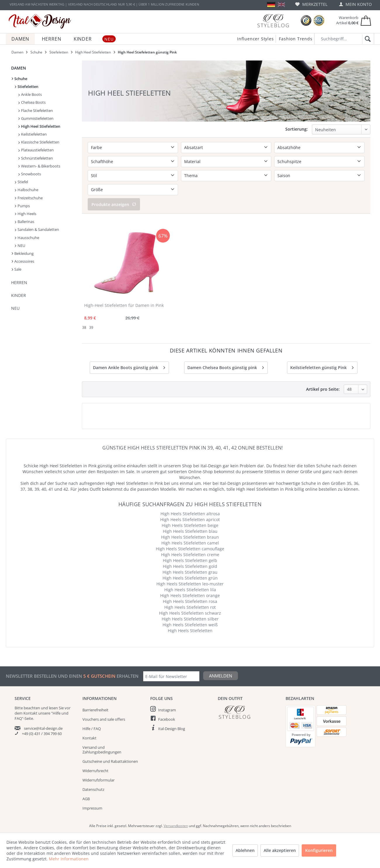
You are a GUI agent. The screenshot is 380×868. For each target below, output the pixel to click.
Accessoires (23, 261)
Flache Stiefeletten (36, 110)
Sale (17, 269)
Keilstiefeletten (33, 134)
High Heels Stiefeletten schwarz (190, 613)
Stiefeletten (27, 87)
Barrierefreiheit (95, 710)
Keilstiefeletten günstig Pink (322, 367)
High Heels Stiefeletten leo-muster (190, 584)
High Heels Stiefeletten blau (190, 531)
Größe (97, 190)
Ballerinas (25, 222)
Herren (19, 282)
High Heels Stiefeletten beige (190, 525)
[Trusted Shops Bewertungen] (306, 21)
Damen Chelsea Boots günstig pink (226, 367)
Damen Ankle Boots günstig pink (129, 367)
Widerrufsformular (99, 780)
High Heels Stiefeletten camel (190, 543)
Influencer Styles (255, 39)
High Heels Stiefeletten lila (190, 590)
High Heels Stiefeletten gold (190, 566)
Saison (284, 175)
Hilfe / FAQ (92, 729)
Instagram (167, 710)
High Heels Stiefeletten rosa (190, 601)
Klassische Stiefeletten (39, 142)
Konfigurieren (319, 850)
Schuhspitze (289, 161)
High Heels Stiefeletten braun (190, 537)
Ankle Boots (30, 94)
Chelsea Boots (32, 102)
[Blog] (273, 21)
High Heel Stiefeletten (39, 126)
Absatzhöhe (289, 147)
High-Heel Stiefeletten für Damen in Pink (124, 305)
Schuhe (19, 79)
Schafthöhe (102, 161)
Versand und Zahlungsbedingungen (102, 750)
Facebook (167, 719)
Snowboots (30, 174)
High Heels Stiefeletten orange (190, 595)
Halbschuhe (27, 190)
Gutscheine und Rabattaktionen (110, 761)
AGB (86, 799)
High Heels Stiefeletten (190, 631)
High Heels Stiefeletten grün (190, 578)
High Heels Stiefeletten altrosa (190, 514)
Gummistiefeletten (36, 118)
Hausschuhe (27, 238)
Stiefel (21, 182)
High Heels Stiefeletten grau (190, 572)
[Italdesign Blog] (249, 712)
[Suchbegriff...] (344, 39)
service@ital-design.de (43, 728)
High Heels (26, 214)
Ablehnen (245, 850)
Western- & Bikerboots (39, 166)
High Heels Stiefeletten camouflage (190, 549)
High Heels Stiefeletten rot (190, 607)
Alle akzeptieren (280, 850)
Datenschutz (93, 789)
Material (192, 161)
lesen (53, 708)
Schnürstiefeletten (36, 158)
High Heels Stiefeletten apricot (190, 519)
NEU (20, 245)
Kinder (19, 295)
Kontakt (89, 738)
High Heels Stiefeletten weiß (190, 625)
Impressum (92, 808)
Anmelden (221, 676)
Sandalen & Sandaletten (37, 229)
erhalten (127, 676)
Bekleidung (23, 253)
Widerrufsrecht (95, 771)
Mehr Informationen (69, 859)
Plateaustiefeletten (36, 150)
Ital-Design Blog (172, 729)
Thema (191, 175)
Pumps (22, 206)
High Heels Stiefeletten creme (190, 555)
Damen (19, 68)
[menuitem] (311, 4)
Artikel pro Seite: (323, 389)
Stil (94, 175)
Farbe (96, 147)
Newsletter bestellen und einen (45, 676)
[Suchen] (367, 39)
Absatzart (194, 147)
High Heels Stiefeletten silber (190, 619)
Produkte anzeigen (114, 204)
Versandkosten (176, 826)
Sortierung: (297, 129)
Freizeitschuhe (29, 198)
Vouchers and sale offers (104, 719)
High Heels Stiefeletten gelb (190, 560)
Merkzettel (311, 4)
